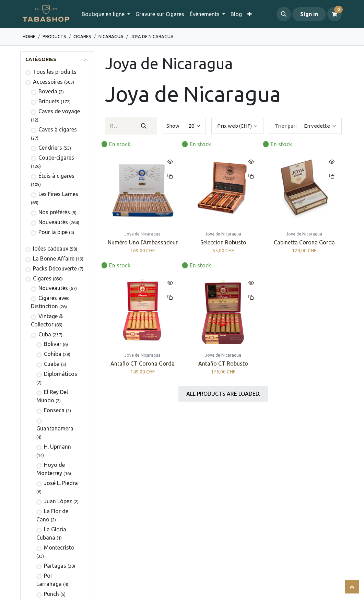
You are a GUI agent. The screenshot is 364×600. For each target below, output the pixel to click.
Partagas (55, 566)
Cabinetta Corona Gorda (304, 243)
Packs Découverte (55, 268)
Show (173, 126)
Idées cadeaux (51, 249)
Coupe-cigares (56, 158)
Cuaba (52, 364)
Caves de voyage (59, 111)
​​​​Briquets (49, 101)
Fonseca (54, 410)
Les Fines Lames (58, 194)
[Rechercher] (144, 126)
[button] (284, 14)
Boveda (48, 91)
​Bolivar (53, 344)
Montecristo (59, 547)
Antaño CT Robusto (223, 364)
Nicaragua (111, 36)
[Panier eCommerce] (334, 14)
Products (54, 36)
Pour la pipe (53, 232)
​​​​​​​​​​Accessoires (48, 82)
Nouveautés (53, 222)
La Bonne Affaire (54, 258)
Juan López (58, 501)
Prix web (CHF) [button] (235, 126)
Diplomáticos (61, 374)
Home (29, 36)
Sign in (309, 14)
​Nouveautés (53, 288)
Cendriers (50, 148)
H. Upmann (57, 447)
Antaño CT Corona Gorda (143, 364)
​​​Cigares (82, 36)
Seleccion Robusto (223, 243)
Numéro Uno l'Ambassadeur (142, 243)
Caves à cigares (58, 129)
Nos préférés (54, 212)
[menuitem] (160, 14)
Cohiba (53, 354)
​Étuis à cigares (56, 176)
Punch (51, 594)
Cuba (45, 334)
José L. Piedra (61, 483)
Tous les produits (55, 72)
